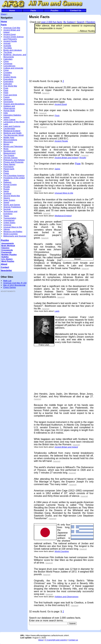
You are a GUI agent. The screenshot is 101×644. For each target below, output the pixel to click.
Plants (6, 171)
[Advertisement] (10, 339)
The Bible (8, 48)
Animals (7, 43)
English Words (10, 77)
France (6, 97)
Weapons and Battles (13, 232)
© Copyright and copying (56, 640)
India (6, 113)
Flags (6, 90)
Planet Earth (9, 169)
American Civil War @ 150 (15, 283)
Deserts (7, 75)
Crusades (8, 72)
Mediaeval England (12, 131)
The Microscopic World (14, 135)
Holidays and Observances (9, 107)
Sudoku (5, 257)
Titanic (6, 216)
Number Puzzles (9, 255)
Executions (8, 79)
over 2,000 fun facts (52, 22)
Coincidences (9, 66)
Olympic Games (11, 158)
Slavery (7, 198)
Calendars (8, 59)
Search (81, 22)
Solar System (9, 200)
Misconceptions (10, 140)
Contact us (73, 640)
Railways (7, 182)
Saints (6, 191)
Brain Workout (8, 246)
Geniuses (8, 99)
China (6, 61)
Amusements (8, 243)
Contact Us (76, 10)
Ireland (6, 117)
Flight (6, 93)
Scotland (7, 193)
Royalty (7, 187)
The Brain (8, 52)
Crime (6, 70)
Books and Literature (13, 50)
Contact (5, 267)
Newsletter (6, 270)
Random (91, 22)
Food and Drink (10, 95)
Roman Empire (10, 184)
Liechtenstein (9, 128)
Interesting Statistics (12, 115)
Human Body (9, 111)
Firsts (6, 88)
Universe (7, 225)
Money (6, 144)
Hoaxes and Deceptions (14, 104)
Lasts (6, 124)
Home (12, 10)
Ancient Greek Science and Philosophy (14, 38)
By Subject (69, 22)
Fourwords (6, 252)
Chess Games (10, 287)
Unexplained (9, 220)
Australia (7, 46)
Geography (8, 102)
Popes (6, 173)
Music (6, 149)
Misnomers (8, 142)
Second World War (12, 196)
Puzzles (54, 10)
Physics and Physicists (14, 162)
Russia (6, 189)
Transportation (10, 218)
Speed (6, 202)
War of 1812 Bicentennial (14, 285)
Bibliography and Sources (15, 236)
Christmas (8, 64)
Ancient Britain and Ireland (66, 158)
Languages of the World (14, 122)
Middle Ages (9, 137)
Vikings (7, 229)
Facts (33, 10)
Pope (78, 164)
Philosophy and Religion (14, 160)
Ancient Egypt (10, 34)
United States (9, 223)
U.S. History (7, 259)
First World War (10, 86)
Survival (7, 209)
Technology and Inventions (10, 212)
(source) (46, 93)
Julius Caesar (9, 120)
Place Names (9, 164)
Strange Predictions (12, 207)
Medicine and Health (13, 133)
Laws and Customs (12, 126)
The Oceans (9, 155)
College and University (13, 68)
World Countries (11, 234)
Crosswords (7, 250)
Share (3, 14)
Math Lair (7, 281)
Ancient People (10, 41)
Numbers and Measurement (10, 152)
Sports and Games (12, 205)
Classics (5, 248)
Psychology (9, 167)
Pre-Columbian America (14, 176)
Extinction (8, 84)
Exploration (8, 81)
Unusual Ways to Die (13, 227)
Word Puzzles (8, 261)
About (4, 264)
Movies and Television (13, 146)
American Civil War (12, 28)
